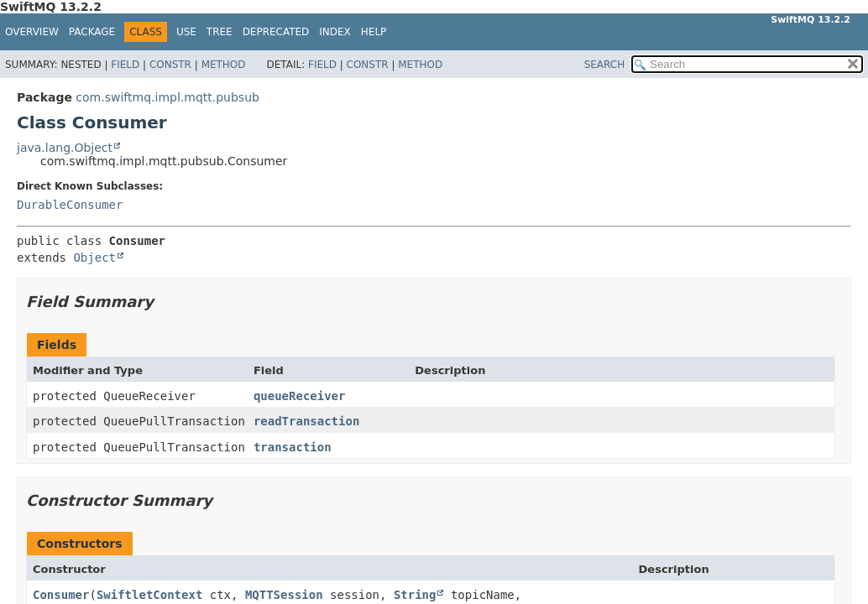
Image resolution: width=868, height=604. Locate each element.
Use (186, 32)
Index (335, 32)
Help (374, 32)
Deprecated (276, 32)
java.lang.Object (65, 148)
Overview (32, 32)
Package (92, 32)
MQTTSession (284, 595)
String (415, 595)
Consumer (61, 595)
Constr (170, 65)
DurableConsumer (70, 205)
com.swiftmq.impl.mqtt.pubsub (167, 97)
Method (224, 65)
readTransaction (306, 421)
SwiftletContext (149, 595)
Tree (220, 32)
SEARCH (605, 65)
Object (94, 258)
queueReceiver (300, 396)
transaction (293, 447)
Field (125, 65)
